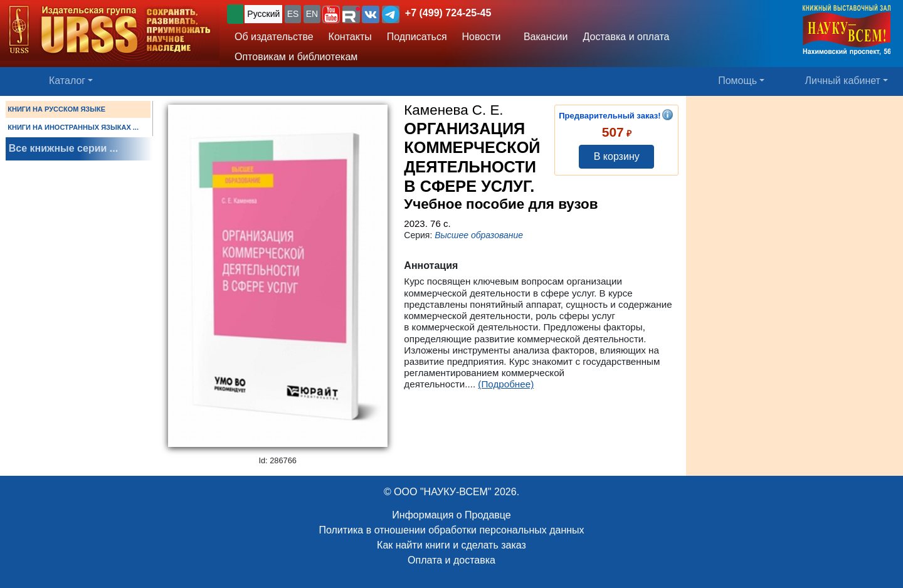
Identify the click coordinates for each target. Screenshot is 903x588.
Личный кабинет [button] (843, 81)
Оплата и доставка (451, 560)
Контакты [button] (350, 37)
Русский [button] (263, 14)
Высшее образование (479, 235)
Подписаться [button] (417, 37)
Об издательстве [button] (274, 37)
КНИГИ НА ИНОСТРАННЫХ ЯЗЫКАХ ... (73, 127)
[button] (331, 14)
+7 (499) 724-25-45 (448, 13)
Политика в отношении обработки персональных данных (451, 530)
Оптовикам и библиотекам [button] (296, 57)
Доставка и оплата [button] (626, 37)
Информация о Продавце (451, 515)
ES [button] (293, 14)
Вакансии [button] (542, 37)
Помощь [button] (737, 81)
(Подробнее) (506, 384)
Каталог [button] (67, 81)
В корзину (617, 156)
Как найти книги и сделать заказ (451, 545)
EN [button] (312, 14)
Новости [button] (482, 37)
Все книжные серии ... (63, 148)
